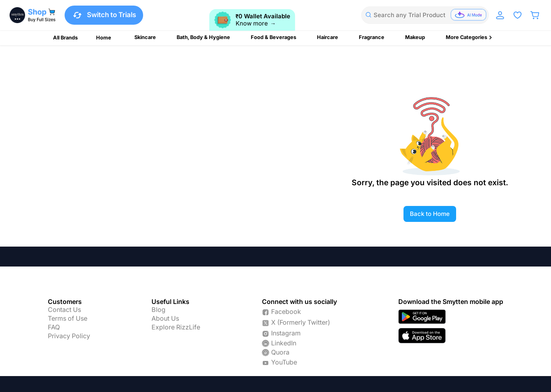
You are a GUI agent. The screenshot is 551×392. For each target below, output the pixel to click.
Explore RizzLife (176, 327)
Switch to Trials (104, 15)
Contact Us (64, 310)
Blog (158, 310)
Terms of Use (68, 319)
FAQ (54, 327)
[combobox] (425, 15)
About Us (165, 319)
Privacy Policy (69, 336)
